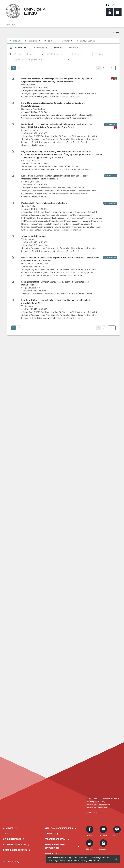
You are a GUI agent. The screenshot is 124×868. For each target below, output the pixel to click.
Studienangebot (12, 839)
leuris (8, 25)
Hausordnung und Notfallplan (55, 846)
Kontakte (50, 834)
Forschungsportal (55, 839)
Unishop (49, 854)
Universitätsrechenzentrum (96, 805)
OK (116, 859)
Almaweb (8, 828)
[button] (113, 33)
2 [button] (19, 68)
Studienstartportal (15, 845)
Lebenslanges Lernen (15, 850)
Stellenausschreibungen (59, 828)
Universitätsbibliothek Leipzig (97, 808)
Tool (6, 834)
